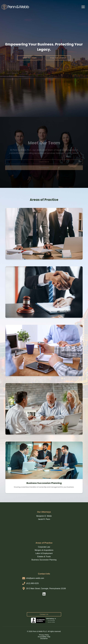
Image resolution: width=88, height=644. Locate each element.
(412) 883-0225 (32, 583)
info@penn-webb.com (35, 578)
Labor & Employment (44, 553)
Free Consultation (58, 58)
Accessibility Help (44, 637)
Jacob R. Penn (44, 519)
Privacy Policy (44, 635)
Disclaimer (44, 639)
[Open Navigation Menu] (83, 7)
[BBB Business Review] (44, 620)
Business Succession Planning (44, 560)
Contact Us (44, 614)
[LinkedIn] (44, 594)
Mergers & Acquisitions (44, 550)
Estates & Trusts (44, 557)
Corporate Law (44, 547)
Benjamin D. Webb (44, 516)
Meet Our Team (30, 58)
